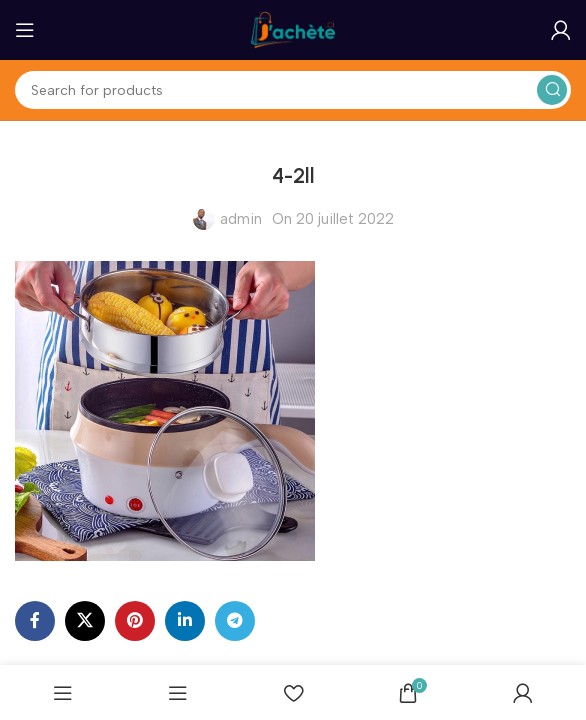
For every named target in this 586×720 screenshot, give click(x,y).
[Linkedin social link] (185, 621)
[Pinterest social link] (135, 621)
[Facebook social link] (35, 621)
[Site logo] (293, 29)
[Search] (293, 90)
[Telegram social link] (235, 621)
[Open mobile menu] (25, 30)
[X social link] (85, 621)
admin (241, 219)
